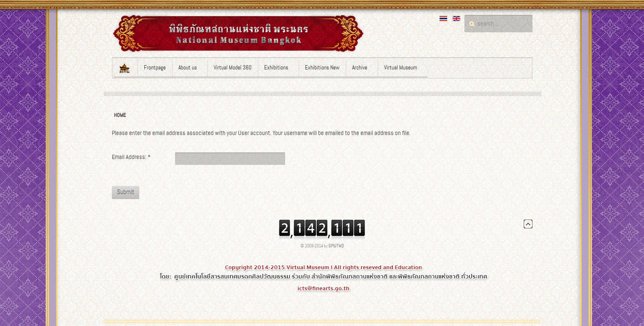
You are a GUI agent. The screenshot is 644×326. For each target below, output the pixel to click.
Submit (126, 192)
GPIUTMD (336, 246)
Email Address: (131, 157)
